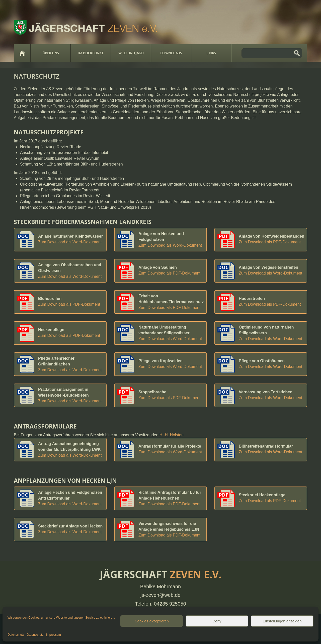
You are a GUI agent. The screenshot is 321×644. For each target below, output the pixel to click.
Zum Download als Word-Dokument (70, 242)
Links (211, 53)
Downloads (171, 53)
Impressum (53, 635)
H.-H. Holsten (172, 435)
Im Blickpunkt (91, 53)
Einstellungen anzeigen (282, 621)
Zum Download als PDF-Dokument (270, 242)
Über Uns (51, 53)
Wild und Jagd (131, 53)
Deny (217, 621)
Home (22, 53)
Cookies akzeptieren (152, 621)
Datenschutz (16, 635)
